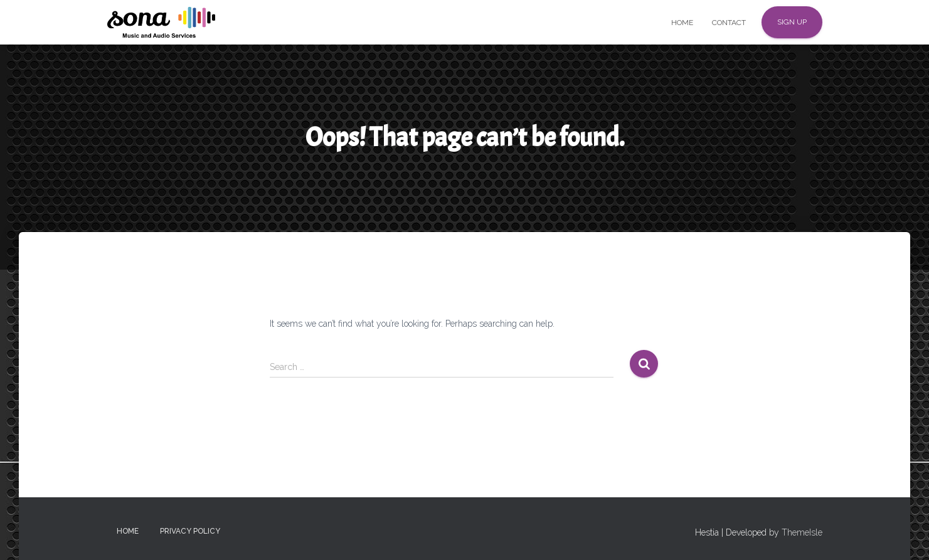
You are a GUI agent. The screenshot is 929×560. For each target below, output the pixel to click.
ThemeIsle (802, 532)
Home (682, 23)
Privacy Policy (190, 531)
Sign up (792, 22)
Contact (729, 23)
